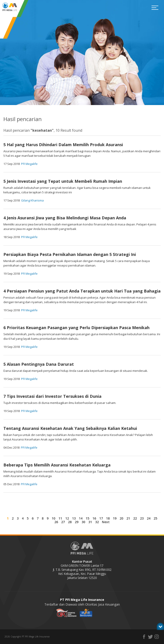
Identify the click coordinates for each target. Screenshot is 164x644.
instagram (157, 637)
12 (67, 518)
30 (83, 522)
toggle (160, 626)
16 (94, 518)
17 (101, 518)
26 (56, 522)
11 (60, 518)
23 (142, 518)
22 (135, 518)
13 (74, 518)
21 (128, 518)
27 (63, 522)
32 (97, 522)
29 (77, 522)
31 (90, 522)
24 (149, 518)
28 (70, 522)
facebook (144, 637)
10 (53, 518)
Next (106, 522)
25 (155, 518)
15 (87, 518)
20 (121, 518)
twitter (150, 637)
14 (81, 518)
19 (115, 518)
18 (108, 518)
